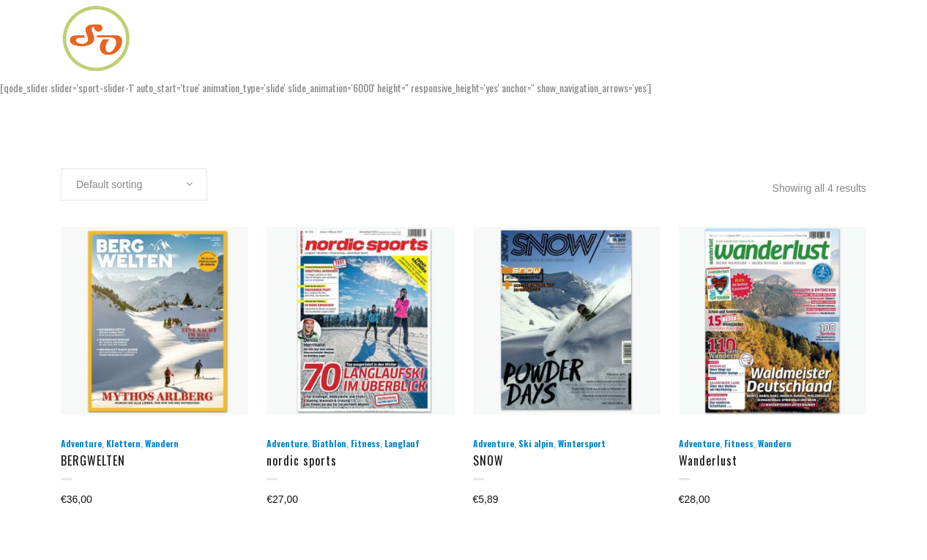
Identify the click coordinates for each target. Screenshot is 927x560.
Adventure (81, 443)
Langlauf (402, 443)
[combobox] (134, 184)
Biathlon (329, 443)
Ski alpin (536, 443)
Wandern (162, 443)
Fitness (365, 443)
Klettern (123, 443)
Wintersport (582, 443)
